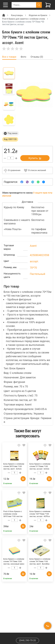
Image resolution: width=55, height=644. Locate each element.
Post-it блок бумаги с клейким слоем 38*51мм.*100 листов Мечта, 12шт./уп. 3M (13, 514)
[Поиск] (39, 5)
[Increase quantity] (16, 158)
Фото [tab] (23, 57)
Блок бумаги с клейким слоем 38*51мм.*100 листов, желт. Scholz (14, 466)
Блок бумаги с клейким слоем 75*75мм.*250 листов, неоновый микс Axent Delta (14, 561)
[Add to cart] (23, 479)
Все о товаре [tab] (9, 57)
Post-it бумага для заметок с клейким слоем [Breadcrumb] (24, 19)
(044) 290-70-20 (28, 640)
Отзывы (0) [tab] (37, 57)
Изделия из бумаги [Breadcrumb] (38, 15)
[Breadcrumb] (4, 15)
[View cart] (48, 5)
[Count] (11, 158)
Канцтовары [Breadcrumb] (17, 15)
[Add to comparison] (19, 445)
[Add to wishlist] (24, 445)
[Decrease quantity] (5, 158)
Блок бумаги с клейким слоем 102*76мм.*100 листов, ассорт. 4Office (40, 514)
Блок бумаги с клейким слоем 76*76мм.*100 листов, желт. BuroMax (40, 561)
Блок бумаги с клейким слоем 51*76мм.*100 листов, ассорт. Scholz (40, 466)
